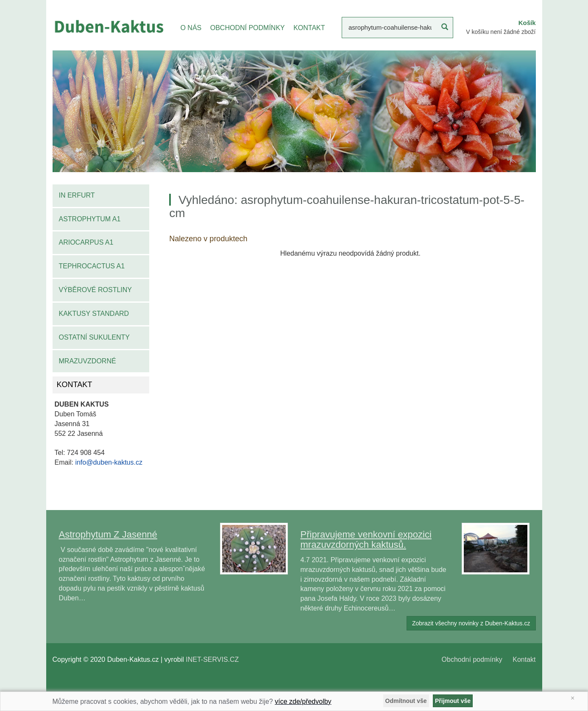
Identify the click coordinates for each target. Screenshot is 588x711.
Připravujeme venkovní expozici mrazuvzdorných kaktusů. (366, 540)
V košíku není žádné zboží (501, 32)
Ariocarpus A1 (86, 242)
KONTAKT (309, 28)
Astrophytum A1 (90, 219)
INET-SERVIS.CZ (212, 659)
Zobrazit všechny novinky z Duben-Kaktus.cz (471, 623)
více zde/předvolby (303, 701)
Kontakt (524, 659)
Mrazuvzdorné (88, 361)
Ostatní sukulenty (94, 337)
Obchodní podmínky (472, 659)
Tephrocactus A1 (92, 266)
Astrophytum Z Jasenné (108, 534)
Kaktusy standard (94, 314)
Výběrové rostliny (96, 290)
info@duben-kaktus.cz (109, 462)
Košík (527, 23)
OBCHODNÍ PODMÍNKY (248, 28)
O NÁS (191, 28)
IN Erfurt (77, 195)
